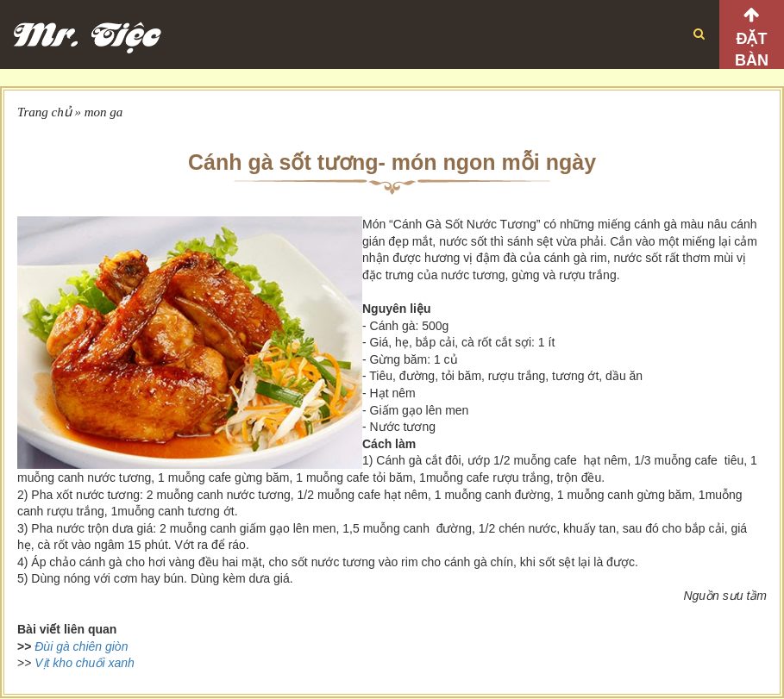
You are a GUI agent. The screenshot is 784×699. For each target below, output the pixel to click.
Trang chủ (44, 112)
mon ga (104, 112)
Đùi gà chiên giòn (81, 646)
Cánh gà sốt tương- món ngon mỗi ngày (392, 162)
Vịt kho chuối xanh (85, 663)
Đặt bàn (752, 50)
